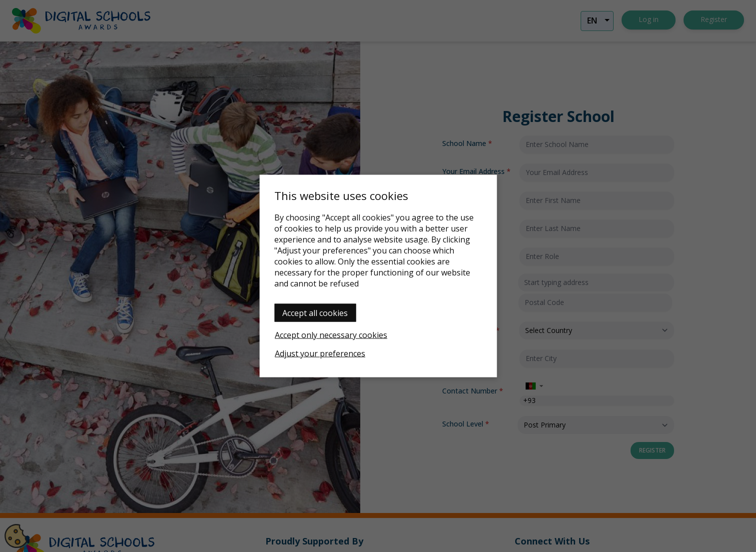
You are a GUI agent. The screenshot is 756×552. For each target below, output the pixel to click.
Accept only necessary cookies (331, 335)
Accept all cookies (315, 313)
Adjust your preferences (320, 353)
